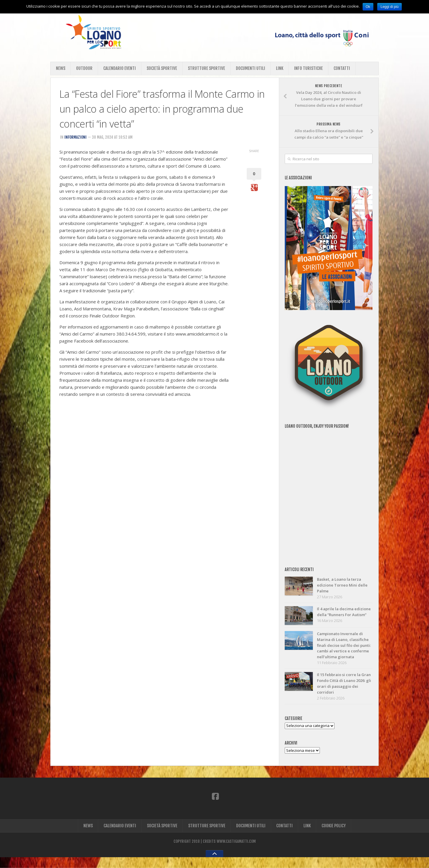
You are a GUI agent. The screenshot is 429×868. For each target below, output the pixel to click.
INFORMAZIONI (75, 137)
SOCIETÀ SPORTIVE (162, 68)
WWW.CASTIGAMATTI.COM (236, 852)
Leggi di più (389, 7)
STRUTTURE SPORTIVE (206, 68)
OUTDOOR (84, 68)
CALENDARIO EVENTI (120, 68)
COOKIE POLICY (334, 837)
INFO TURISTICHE (308, 68)
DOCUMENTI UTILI (250, 68)
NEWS (61, 68)
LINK (280, 68)
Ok (368, 7)
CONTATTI (342, 68)
